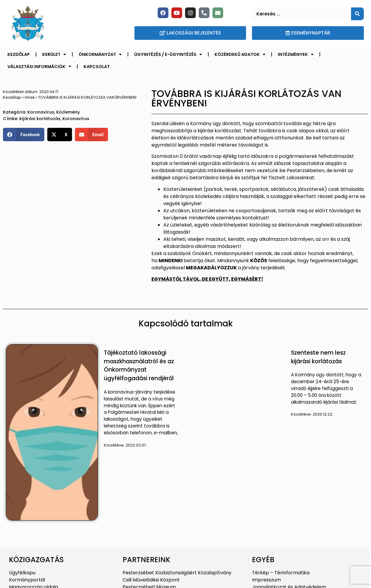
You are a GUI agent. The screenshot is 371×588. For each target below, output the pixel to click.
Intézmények (296, 54)
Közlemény (68, 112)
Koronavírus (41, 112)
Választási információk (39, 66)
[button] (24, 135)
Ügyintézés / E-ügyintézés (168, 54)
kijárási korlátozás (40, 119)
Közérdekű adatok (240, 54)
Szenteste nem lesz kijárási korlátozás (318, 357)
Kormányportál (27, 580)
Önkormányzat (100, 54)
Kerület (54, 54)
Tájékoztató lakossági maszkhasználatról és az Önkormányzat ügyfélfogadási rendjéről (139, 365)
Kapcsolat (97, 67)
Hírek (30, 97)
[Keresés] (357, 14)
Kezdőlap (19, 54)
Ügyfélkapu (22, 573)
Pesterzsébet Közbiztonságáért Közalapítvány (177, 573)
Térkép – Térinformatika (281, 573)
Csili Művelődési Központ (151, 580)
